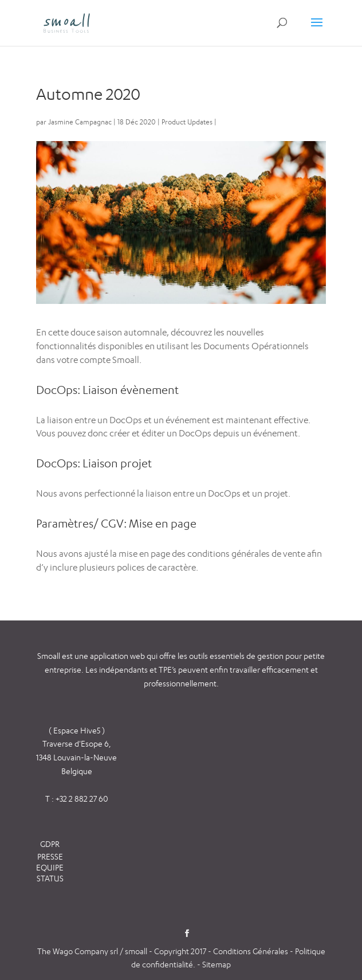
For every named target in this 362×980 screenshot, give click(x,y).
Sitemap (217, 964)
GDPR (50, 844)
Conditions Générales (251, 951)
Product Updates (187, 122)
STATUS (50, 878)
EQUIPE (50, 867)
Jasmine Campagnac (80, 122)
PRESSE (50, 856)
